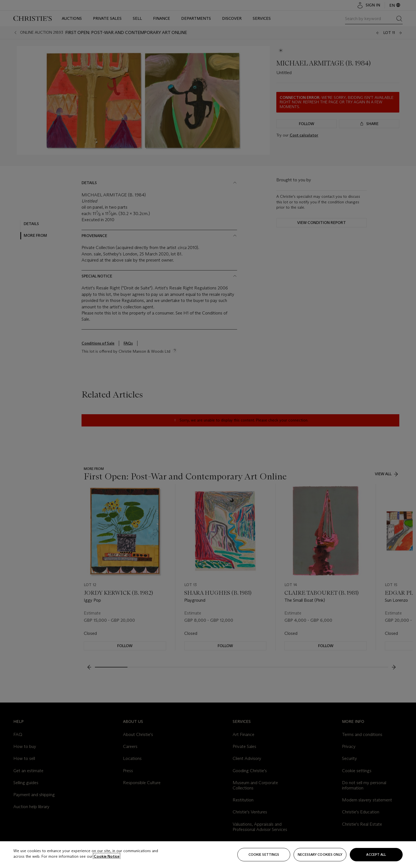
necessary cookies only (320, 854)
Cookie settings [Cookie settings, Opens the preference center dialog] (264, 854)
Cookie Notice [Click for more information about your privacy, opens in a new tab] (107, 856)
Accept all (376, 854)
